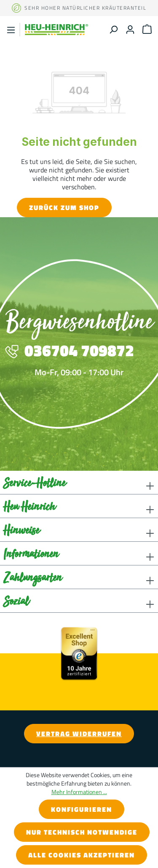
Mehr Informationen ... (79, 792)
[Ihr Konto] (130, 29)
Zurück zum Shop (64, 207)
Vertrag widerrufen (79, 734)
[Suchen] (113, 29)
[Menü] (11, 30)
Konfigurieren (82, 809)
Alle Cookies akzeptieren (82, 855)
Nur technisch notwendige (82, 832)
